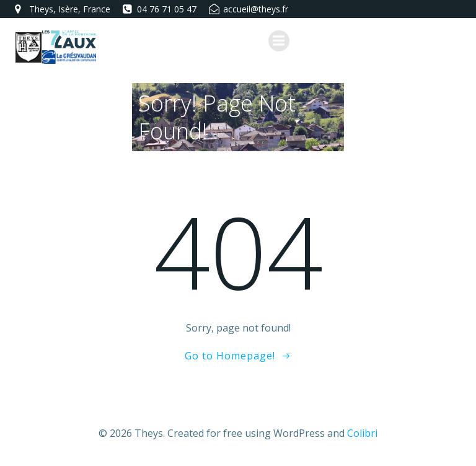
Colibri (362, 433)
